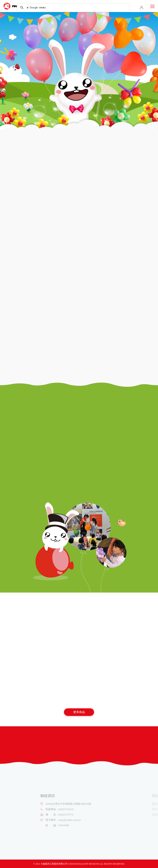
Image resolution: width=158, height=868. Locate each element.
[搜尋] (73, 8)
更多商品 (79, 712)
